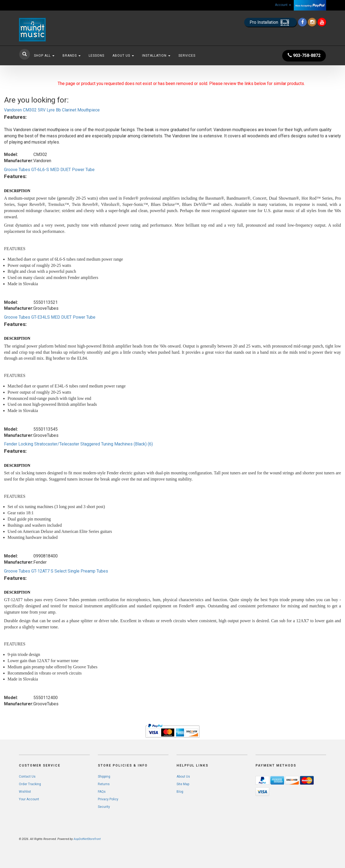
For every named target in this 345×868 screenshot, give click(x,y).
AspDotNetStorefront (87, 839)
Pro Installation (270, 23)
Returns (104, 784)
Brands (72, 56)
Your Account (29, 799)
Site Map (183, 784)
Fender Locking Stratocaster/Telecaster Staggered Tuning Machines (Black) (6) (78, 444)
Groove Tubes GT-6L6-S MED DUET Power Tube (49, 170)
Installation (156, 56)
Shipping (104, 777)
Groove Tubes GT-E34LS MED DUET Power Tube (50, 317)
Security (104, 807)
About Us (123, 56)
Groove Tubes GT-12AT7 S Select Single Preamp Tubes (56, 571)
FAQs (102, 792)
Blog (180, 792)
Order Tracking (30, 784)
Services (187, 56)
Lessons (96, 56)
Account (283, 5)
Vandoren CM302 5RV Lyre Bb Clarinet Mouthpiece (52, 110)
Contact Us (27, 777)
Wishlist (25, 792)
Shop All (44, 56)
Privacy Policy (108, 799)
